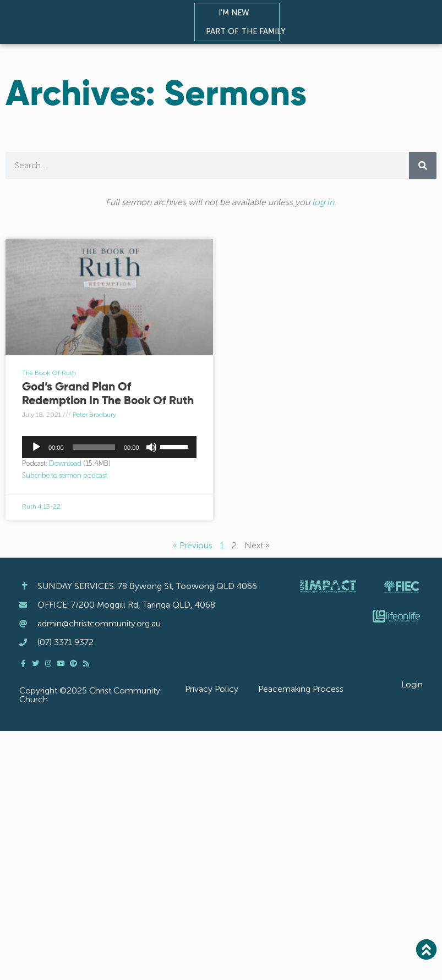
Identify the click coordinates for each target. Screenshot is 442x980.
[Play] (36, 447)
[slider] (94, 447)
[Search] (423, 166)
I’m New (237, 13)
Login (412, 684)
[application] (109, 447)
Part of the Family (248, 31)
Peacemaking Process (301, 689)
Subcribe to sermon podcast (65, 475)
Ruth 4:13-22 (41, 506)
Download (65, 463)
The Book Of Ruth (49, 373)
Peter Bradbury (94, 415)
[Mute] (151, 447)
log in (323, 202)
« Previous (193, 545)
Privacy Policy (212, 689)
